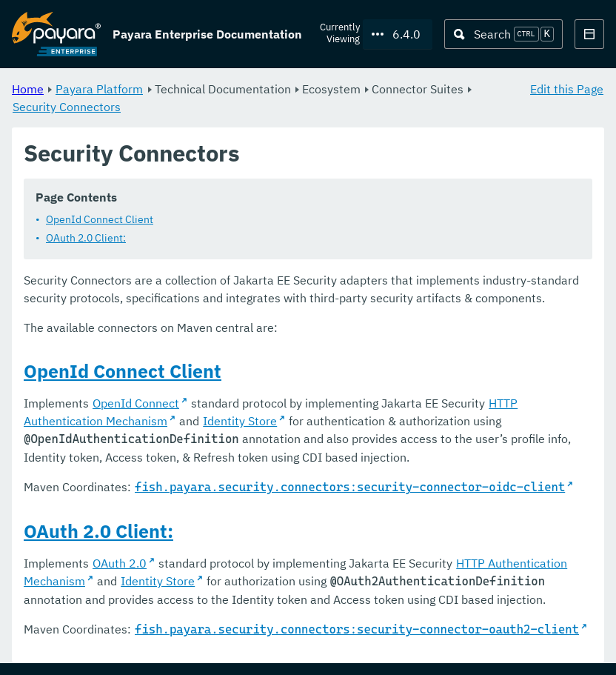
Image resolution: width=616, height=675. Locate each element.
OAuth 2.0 (120, 564)
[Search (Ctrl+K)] (503, 34)
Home (28, 89)
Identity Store (240, 422)
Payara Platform (99, 89)
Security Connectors (67, 107)
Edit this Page (567, 89)
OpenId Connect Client (100, 220)
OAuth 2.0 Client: (86, 239)
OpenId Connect (136, 404)
